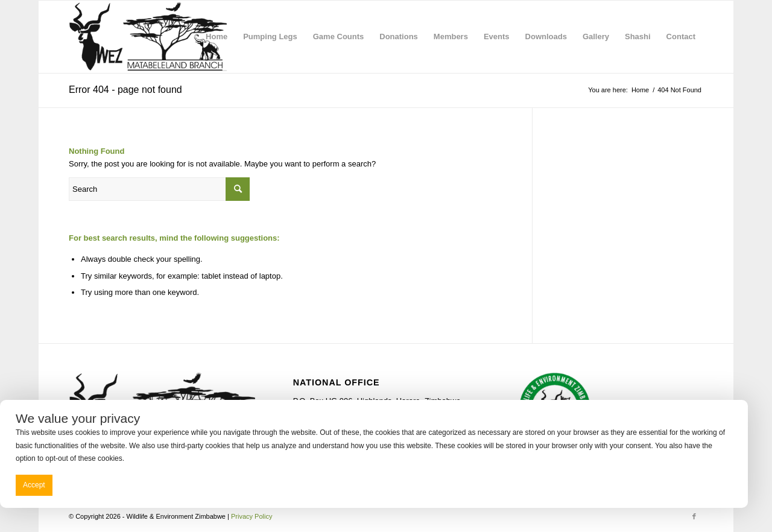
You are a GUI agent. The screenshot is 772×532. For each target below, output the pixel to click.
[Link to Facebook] (694, 516)
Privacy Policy (252, 516)
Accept (34, 485)
